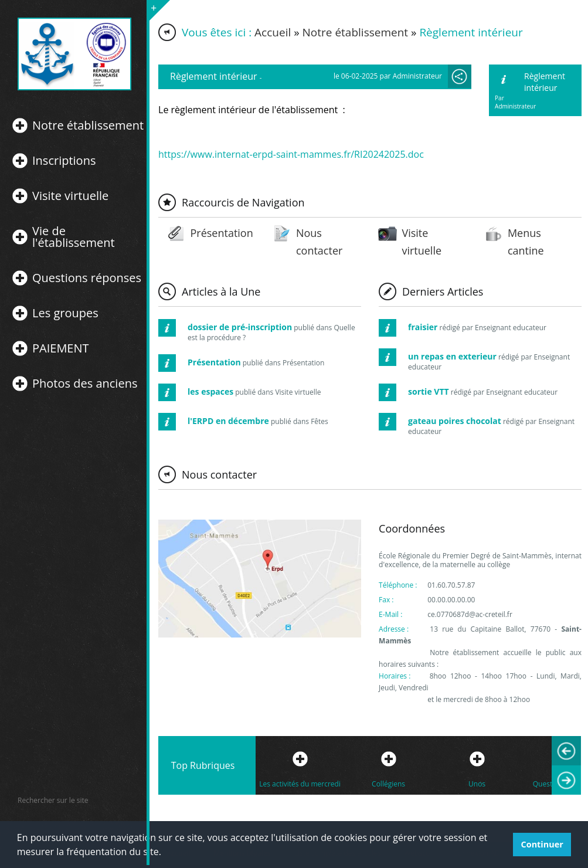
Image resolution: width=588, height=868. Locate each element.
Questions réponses (87, 278)
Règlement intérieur (545, 82)
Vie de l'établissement (74, 237)
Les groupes (65, 313)
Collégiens (388, 784)
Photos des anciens (85, 384)
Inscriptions (64, 161)
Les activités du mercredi (300, 784)
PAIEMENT (61, 348)
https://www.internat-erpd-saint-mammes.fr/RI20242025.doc (291, 154)
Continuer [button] (542, 844)
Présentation (221, 233)
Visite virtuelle (70, 196)
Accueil (273, 32)
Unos (477, 784)
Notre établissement (88, 126)
